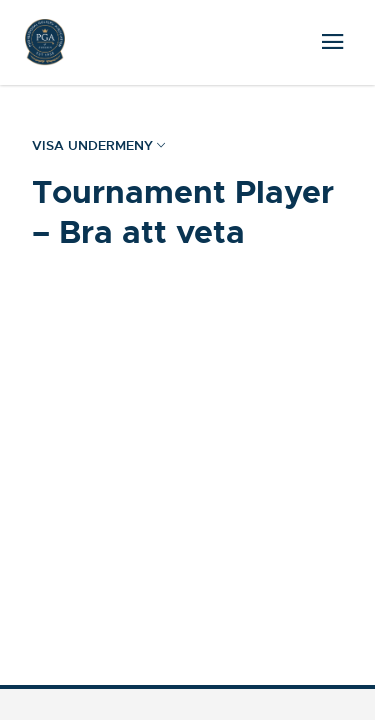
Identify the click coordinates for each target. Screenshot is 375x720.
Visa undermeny (98, 146)
